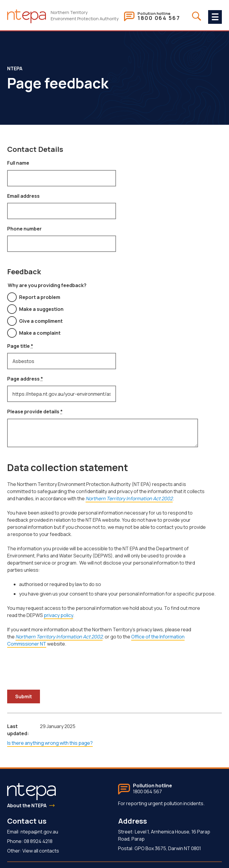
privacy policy (58, 615)
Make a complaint (40, 333)
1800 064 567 (159, 18)
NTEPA (15, 68)
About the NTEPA (27, 805)
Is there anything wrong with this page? (50, 743)
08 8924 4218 (38, 841)
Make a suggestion (41, 309)
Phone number (24, 229)
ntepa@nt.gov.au (39, 832)
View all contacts (41, 851)
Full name (18, 163)
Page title (20, 346)
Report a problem (40, 297)
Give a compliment (41, 321)
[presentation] (52, 666)
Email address (23, 196)
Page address (25, 379)
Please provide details (35, 412)
